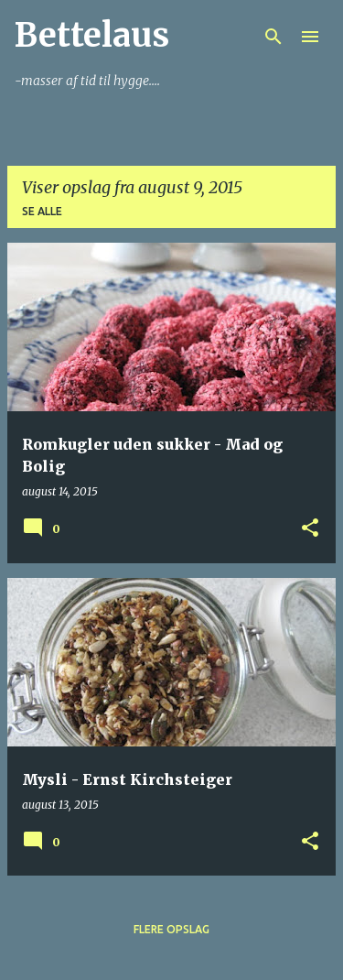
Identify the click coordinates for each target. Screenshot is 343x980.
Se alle (42, 211)
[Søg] (273, 37)
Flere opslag (171, 929)
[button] (310, 529)
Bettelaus (92, 35)
